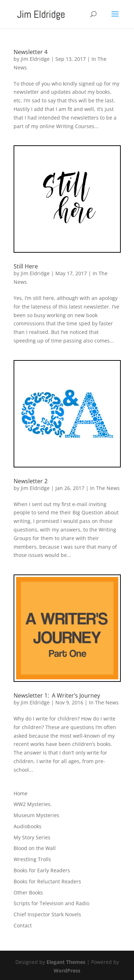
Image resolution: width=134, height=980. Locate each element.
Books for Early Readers (42, 870)
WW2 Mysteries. (33, 804)
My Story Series (32, 837)
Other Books (28, 892)
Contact (23, 925)
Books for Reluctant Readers (47, 881)
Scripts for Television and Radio (51, 903)
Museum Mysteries (36, 815)
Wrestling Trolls (32, 859)
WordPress (67, 971)
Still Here (26, 266)
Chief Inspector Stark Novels (47, 914)
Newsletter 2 (31, 481)
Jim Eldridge (35, 59)
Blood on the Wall (35, 848)
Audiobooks (28, 826)
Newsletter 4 (31, 52)
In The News (105, 488)
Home (21, 793)
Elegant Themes (66, 962)
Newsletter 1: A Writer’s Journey (57, 695)
